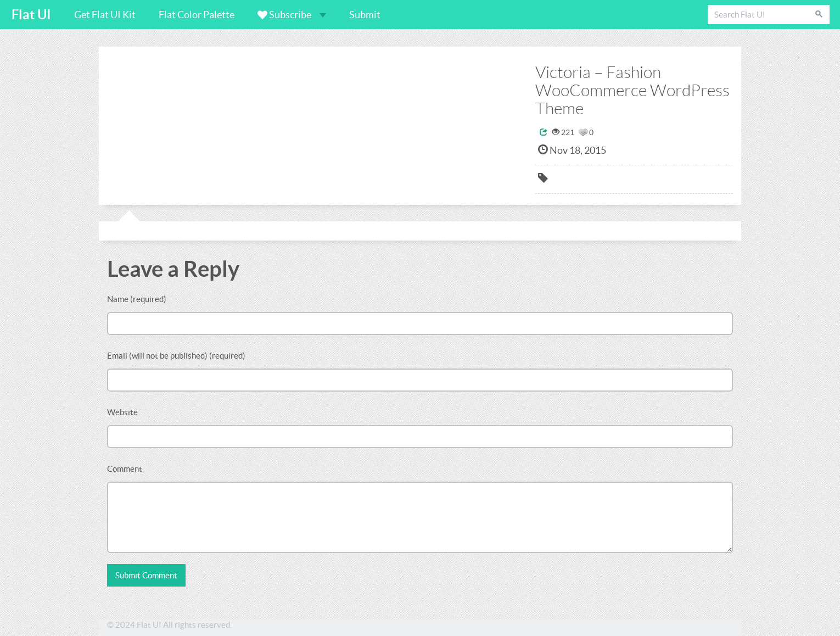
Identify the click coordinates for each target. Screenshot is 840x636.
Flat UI (31, 15)
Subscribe (292, 15)
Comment (125, 469)
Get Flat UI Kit (105, 15)
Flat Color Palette (197, 15)
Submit (365, 15)
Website (122, 412)
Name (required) (137, 299)
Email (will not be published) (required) (176, 356)
